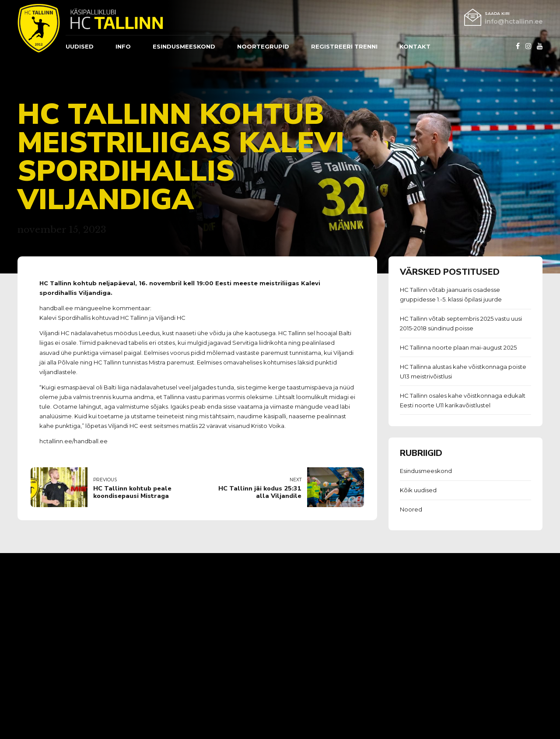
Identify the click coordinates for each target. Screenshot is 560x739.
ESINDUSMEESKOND (184, 46)
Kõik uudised (418, 490)
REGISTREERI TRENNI (344, 46)
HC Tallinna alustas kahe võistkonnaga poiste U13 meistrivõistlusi (463, 371)
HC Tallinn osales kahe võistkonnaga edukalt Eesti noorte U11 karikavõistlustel (463, 400)
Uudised (80, 46)
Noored (411, 509)
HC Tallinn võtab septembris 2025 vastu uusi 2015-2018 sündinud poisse (461, 323)
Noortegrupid (263, 46)
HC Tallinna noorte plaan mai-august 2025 (458, 347)
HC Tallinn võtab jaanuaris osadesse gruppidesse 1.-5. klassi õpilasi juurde (451, 294)
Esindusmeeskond (426, 471)
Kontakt (415, 46)
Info (123, 46)
